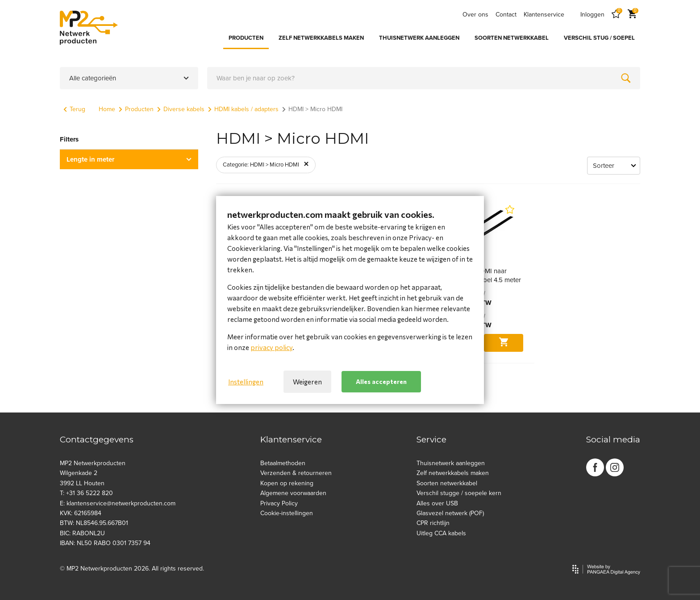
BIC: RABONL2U (82, 533)
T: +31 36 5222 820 (86, 493)
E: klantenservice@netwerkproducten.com (118, 503)
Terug (74, 109)
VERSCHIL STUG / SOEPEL (599, 38)
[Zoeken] (626, 78)
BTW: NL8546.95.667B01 (94, 523)
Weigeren (307, 382)
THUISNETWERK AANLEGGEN (419, 38)
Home (107, 109)
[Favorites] (616, 15)
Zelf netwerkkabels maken (453, 473)
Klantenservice (544, 15)
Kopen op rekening (287, 483)
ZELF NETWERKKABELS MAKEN (321, 38)
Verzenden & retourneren (296, 473)
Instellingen (246, 382)
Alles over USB (437, 503)
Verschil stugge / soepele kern (459, 493)
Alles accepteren (381, 381)
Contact (506, 15)
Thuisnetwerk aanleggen (451, 463)
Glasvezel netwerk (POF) (450, 513)
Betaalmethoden (283, 463)
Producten (136, 109)
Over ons (475, 15)
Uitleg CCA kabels (441, 533)
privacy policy (271, 347)
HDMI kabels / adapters (243, 109)
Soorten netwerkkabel (447, 483)
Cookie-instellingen (287, 513)
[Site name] (89, 28)
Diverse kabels (181, 109)
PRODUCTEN (246, 38)
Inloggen (592, 15)
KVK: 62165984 (81, 513)
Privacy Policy (279, 503)
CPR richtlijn (433, 523)
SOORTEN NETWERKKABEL (512, 38)
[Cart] (632, 15)
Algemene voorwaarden (293, 493)
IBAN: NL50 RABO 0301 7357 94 (105, 543)
